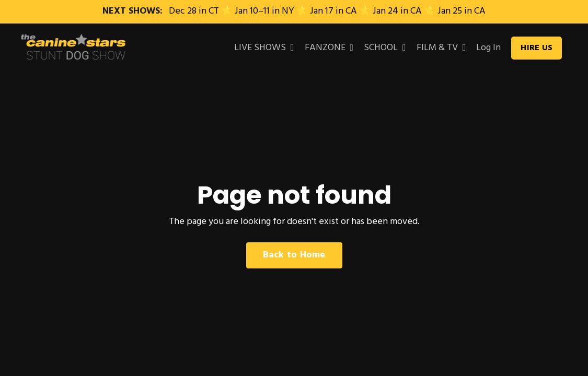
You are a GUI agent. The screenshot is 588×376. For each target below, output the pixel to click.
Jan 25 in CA (462, 11)
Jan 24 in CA (397, 11)
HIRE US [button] (537, 48)
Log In (488, 48)
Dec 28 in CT (194, 11)
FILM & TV (441, 48)
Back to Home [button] (294, 255)
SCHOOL (385, 48)
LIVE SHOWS (264, 48)
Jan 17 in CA (333, 11)
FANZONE (329, 48)
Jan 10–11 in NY (264, 11)
